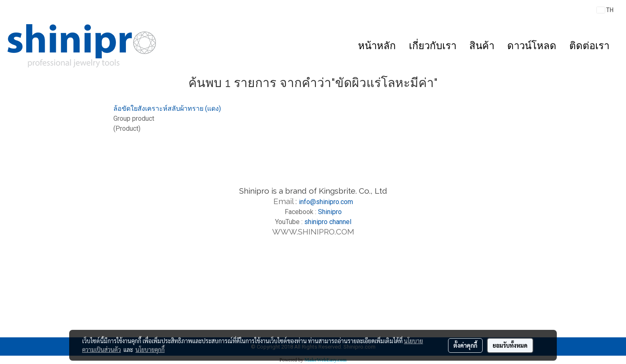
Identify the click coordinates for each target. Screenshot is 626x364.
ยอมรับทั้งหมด (510, 345)
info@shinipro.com (326, 202)
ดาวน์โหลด (532, 46)
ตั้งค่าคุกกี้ (465, 345)
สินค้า (482, 46)
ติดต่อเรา (589, 46)
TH (605, 10)
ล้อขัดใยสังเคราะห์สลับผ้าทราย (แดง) (167, 108)
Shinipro (330, 212)
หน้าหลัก (377, 46)
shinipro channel (328, 222)
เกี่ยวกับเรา (433, 46)
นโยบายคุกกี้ (150, 349)
